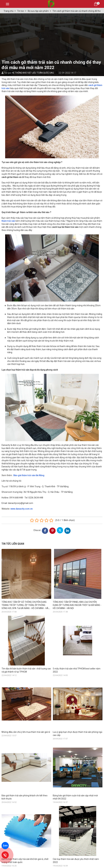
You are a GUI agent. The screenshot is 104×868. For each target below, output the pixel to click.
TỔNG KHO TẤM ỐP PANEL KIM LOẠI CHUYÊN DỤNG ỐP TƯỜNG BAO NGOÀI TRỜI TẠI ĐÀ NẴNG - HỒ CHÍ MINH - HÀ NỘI (77, 605)
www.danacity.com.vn (22, 509)
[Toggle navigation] (7, 4)
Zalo (5, 846)
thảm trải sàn (8, 221)
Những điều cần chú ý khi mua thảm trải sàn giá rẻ (26, 732)
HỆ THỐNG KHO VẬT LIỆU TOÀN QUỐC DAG (33, 73)
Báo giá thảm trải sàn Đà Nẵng (29, 475)
